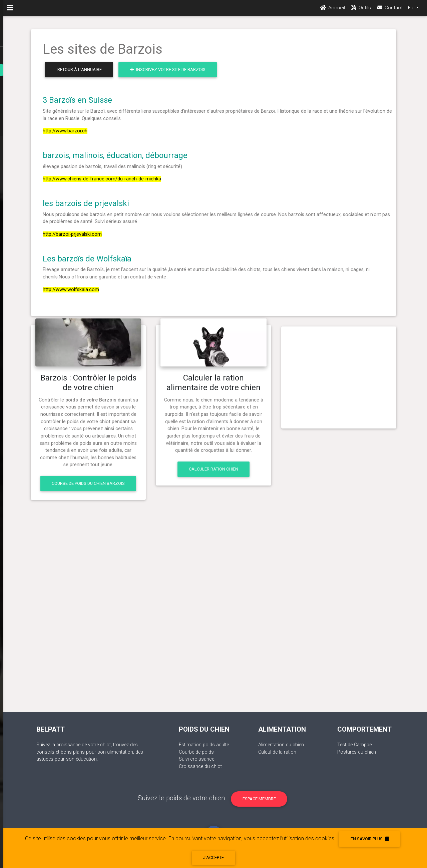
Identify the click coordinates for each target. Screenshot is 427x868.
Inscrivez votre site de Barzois (168, 70)
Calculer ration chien (213, 469)
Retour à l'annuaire (80, 70)
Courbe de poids (196, 752)
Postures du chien (357, 752)
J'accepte (213, 857)
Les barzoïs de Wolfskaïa (87, 259)
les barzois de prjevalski (86, 203)
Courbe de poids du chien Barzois (88, 483)
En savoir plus (370, 839)
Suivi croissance (196, 759)
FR (411, 10)
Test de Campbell (355, 745)
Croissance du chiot (200, 766)
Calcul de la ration (277, 752)
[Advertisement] (339, 375)
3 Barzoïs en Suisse (77, 100)
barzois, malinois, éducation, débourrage (115, 155)
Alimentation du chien (281, 745)
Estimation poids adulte (204, 745)
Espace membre (259, 799)
